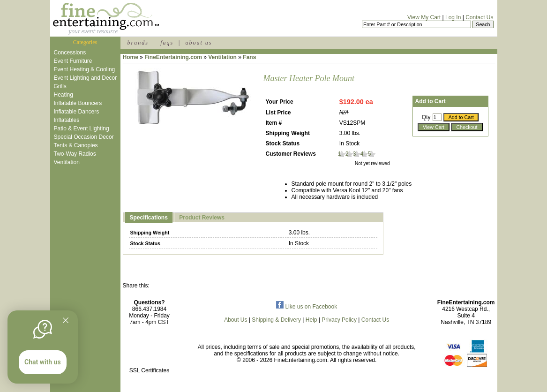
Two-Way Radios (75, 154)
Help (311, 320)
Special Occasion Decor (84, 137)
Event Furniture (73, 61)
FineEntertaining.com (173, 57)
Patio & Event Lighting (82, 128)
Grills (60, 86)
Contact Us (479, 17)
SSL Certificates (150, 370)
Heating (64, 95)
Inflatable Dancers (77, 112)
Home (131, 57)
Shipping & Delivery (276, 320)
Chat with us (43, 362)
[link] (150, 351)
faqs (167, 43)
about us (199, 43)
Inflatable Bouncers (78, 103)
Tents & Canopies (76, 145)
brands (138, 43)
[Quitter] (66, 320)
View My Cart (424, 17)
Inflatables (67, 120)
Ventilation (67, 162)
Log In (453, 17)
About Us (236, 320)
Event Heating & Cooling (85, 69)
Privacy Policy (339, 320)
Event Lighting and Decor (86, 78)
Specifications (149, 218)
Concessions (70, 53)
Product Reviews (202, 218)
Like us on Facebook (307, 307)
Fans (249, 57)
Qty (426, 117)
